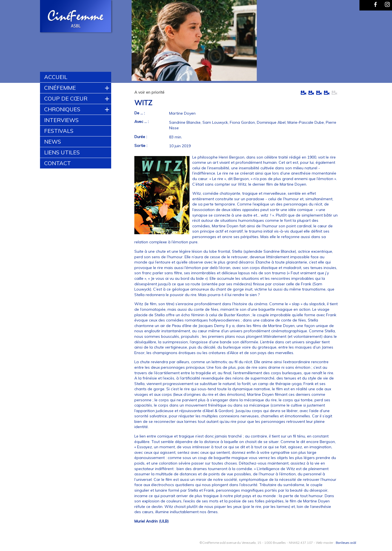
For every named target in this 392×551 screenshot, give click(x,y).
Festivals (59, 131)
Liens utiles (62, 152)
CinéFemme (60, 88)
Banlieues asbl (346, 543)
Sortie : (141, 146)
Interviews (61, 120)
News (53, 142)
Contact (58, 163)
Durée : (141, 137)
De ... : (140, 113)
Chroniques (62, 109)
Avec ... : (142, 122)
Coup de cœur (66, 98)
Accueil (56, 77)
